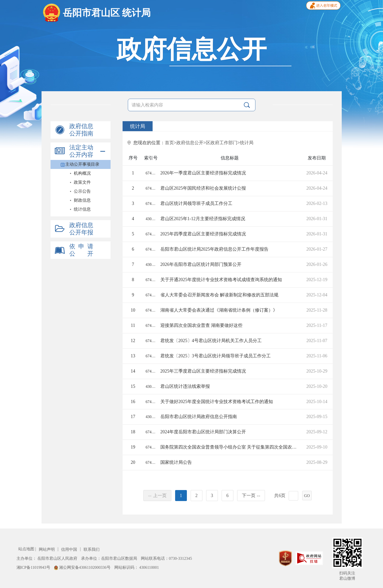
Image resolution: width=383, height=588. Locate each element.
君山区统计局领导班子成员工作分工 (196, 203)
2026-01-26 (317, 264)
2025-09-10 (317, 447)
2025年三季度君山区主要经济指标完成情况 (203, 371)
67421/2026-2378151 (151, 204)
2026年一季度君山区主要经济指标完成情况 (203, 173)
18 (133, 432)
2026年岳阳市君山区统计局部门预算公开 (201, 264)
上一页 (157, 496)
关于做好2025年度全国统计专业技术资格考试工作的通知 (217, 402)
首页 (169, 143)
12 (133, 341)
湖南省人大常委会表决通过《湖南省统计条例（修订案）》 (219, 310)
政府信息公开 (190, 143)
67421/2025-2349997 (151, 371)
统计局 (247, 143)
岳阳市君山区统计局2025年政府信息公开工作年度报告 (214, 249)
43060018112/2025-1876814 (151, 417)
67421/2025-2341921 (151, 295)
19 (133, 447)
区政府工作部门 (222, 143)
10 (133, 310)
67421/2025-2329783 (151, 325)
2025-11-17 (317, 325)
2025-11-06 (317, 356)
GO (307, 496)
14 (133, 371)
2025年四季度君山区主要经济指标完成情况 (203, 234)
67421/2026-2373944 (151, 188)
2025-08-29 (317, 462)
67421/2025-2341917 (151, 310)
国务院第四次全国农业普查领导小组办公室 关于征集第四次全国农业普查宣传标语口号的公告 (230, 447)
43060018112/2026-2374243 (151, 219)
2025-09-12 (317, 432)
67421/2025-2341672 (151, 402)
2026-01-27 (317, 249)
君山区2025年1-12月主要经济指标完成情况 (203, 219)
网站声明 (47, 549)
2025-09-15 (317, 417)
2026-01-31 (317, 219)
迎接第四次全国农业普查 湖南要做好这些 (202, 325)
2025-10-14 (317, 402)
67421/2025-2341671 (151, 447)
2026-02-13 (317, 203)
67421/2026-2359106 (151, 249)
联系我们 (92, 549)
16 (133, 402)
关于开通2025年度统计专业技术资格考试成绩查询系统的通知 (221, 280)
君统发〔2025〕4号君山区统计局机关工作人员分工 (211, 341)
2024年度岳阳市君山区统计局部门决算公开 (203, 432)
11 (133, 325)
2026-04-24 (317, 173)
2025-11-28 (317, 310)
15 (133, 386)
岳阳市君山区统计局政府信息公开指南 (199, 417)
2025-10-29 (317, 371)
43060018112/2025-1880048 (151, 386)
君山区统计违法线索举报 (185, 386)
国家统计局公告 (176, 462)
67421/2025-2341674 (151, 280)
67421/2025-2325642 (151, 432)
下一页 (251, 496)
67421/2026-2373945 (151, 234)
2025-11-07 (317, 341)
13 (133, 356)
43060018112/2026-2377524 (151, 265)
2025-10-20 (317, 386)
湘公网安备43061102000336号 (83, 567)
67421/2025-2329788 (151, 462)
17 (133, 417)
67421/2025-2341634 (151, 356)
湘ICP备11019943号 (34, 567)
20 (133, 462)
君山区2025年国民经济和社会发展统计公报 (203, 188)
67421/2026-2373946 (151, 173)
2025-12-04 (317, 295)
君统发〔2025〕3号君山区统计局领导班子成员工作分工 (216, 356)
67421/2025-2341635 (151, 341)
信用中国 (70, 549)
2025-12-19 (317, 280)
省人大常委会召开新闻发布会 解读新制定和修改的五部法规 (220, 295)
